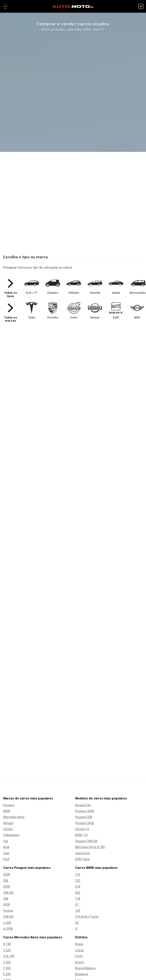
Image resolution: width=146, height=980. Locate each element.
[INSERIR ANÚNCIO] (141, 6)
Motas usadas (73, 791)
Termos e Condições (73, 946)
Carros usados (73, 759)
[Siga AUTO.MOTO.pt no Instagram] (78, 972)
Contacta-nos (73, 871)
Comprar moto (73, 786)
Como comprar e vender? (33, 450)
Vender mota (73, 796)
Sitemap (73, 832)
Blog (73, 837)
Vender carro (73, 764)
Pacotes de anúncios (30, 462)
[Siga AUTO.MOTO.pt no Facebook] (68, 972)
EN (73, 885)
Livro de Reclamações (73, 957)
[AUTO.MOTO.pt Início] (73, 6)
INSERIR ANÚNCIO (73, 438)
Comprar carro (73, 754)
